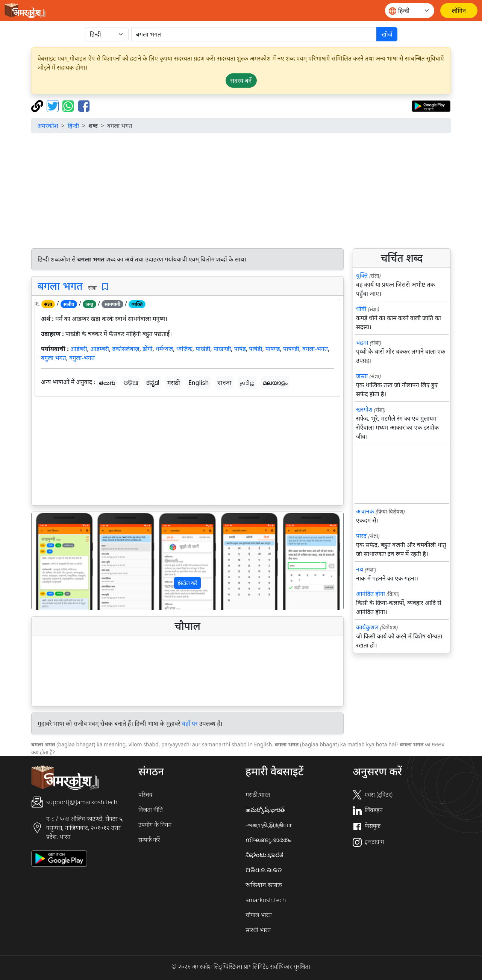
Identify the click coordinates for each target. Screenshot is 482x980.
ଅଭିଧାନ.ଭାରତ (264, 870)
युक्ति (362, 275)
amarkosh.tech (266, 900)
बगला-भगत (315, 349)
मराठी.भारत (258, 795)
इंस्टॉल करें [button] (187, 583)
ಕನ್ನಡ (153, 383)
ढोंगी (147, 349)
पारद (361, 536)
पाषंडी (255, 349)
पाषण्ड (273, 349)
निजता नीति (151, 810)
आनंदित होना (371, 594)
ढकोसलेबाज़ (126, 349)
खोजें (387, 34)
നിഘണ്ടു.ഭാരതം (268, 840)
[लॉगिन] (459, 11)
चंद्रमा (362, 342)
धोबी (361, 309)
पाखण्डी (222, 349)
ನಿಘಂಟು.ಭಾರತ (264, 855)
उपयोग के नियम (155, 825)
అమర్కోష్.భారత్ (265, 810)
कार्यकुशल (367, 627)
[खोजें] (254, 34)
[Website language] (410, 11)
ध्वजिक (184, 349)
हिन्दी (73, 126)
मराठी (174, 383)
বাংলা (224, 383)
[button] (55, 561)
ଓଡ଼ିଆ (131, 383)
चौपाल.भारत (259, 915)
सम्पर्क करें (149, 840)
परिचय (145, 795)
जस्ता (362, 376)
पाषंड (240, 349)
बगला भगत (60, 286)
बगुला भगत (54, 358)
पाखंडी (203, 349)
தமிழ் (247, 383)
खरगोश (364, 409)
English (199, 383)
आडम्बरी (100, 349)
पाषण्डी (291, 349)
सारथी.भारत (258, 930)
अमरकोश (48, 126)
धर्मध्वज (164, 349)
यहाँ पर (190, 723)
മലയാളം (275, 383)
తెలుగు (107, 383)
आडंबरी (79, 349)
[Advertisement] (187, 453)
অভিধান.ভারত (264, 885)
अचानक (365, 511)
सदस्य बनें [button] (241, 81)
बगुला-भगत (82, 358)
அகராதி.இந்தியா (268, 825)
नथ (360, 569)
